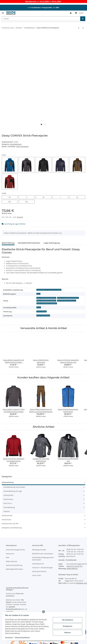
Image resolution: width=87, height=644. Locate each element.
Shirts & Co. (8, 503)
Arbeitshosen (8, 499)
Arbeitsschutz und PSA (10, 524)
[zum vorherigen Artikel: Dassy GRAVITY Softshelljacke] (79, 28)
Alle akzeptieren (67, 620)
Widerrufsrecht (11, 561)
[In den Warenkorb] (4, 35)
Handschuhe (6, 520)
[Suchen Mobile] (41, 19)
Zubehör (7, 512)
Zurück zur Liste (8, 28)
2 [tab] (44, 124)
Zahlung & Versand (39, 571)
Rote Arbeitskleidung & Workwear (67, 301)
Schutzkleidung (9, 507)
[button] (71, 13)
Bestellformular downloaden (43, 554)
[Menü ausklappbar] (3, 12)
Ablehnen (67, 633)
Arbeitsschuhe (7, 516)
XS (10, 197)
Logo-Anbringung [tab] (52, 243)
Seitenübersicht (38, 564)
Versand (20, 217)
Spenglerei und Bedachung (12, 528)
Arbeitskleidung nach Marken (14, 487)
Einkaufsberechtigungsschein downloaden (43, 559)
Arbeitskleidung (16, 144)
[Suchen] (83, 19)
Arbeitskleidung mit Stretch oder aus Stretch (49, 290)
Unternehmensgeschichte (15, 550)
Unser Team (37, 575)
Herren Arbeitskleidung (43, 316)
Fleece (39, 307)
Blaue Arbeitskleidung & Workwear (46, 301)
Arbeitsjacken (8, 495)
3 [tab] (46, 124)
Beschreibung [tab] (8, 243)
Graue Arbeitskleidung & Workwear (46, 298)
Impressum (9, 637)
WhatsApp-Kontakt (39, 550)
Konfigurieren (67, 626)
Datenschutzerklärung (23, 637)
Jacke (38, 294)
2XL (11, 202)
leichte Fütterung (42, 312)
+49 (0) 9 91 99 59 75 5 (74, 566)
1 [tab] (41, 124)
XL (78, 197)
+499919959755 (72, 569)
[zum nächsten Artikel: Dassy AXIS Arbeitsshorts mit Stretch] (83, 28)
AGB (7, 557)
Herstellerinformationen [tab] (29, 243)
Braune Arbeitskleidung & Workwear (47, 303)
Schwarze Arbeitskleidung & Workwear (68, 298)
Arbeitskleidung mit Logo (13, 491)
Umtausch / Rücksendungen (43, 568)
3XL (28, 202)
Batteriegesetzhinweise (14, 569)
